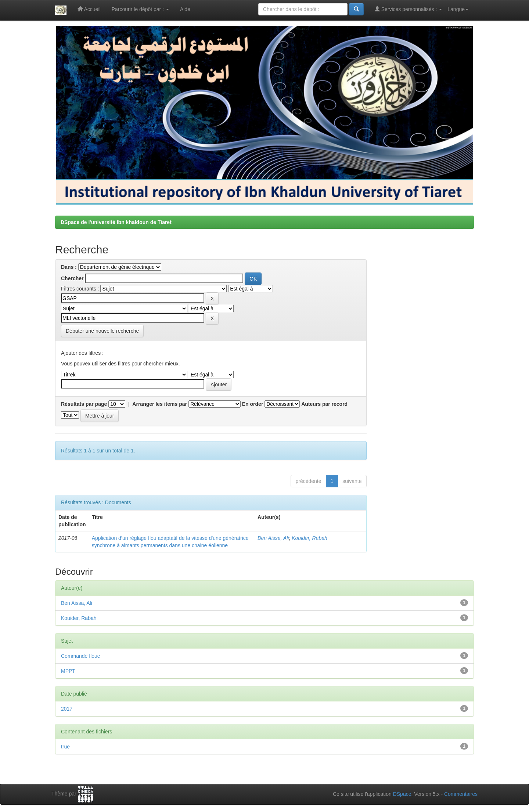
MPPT (68, 671)
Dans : (69, 267)
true (65, 747)
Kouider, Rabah (310, 538)
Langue (458, 9)
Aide (185, 9)
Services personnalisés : (409, 9)
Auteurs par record (324, 404)
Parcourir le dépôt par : (140, 9)
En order (253, 404)
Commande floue (81, 656)
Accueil (89, 9)
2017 (67, 709)
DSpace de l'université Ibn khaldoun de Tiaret (116, 222)
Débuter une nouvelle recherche (102, 331)
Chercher (72, 278)
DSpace (402, 794)
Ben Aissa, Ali (273, 538)
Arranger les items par (160, 404)
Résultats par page (84, 404)
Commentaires (461, 794)
